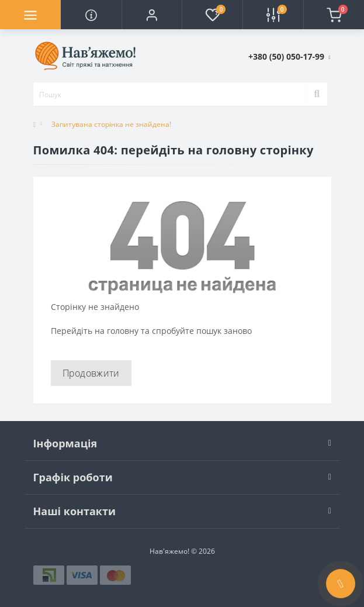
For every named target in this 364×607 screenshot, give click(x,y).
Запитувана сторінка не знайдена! (111, 124)
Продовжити (91, 373)
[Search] (317, 94)
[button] (152, 15)
